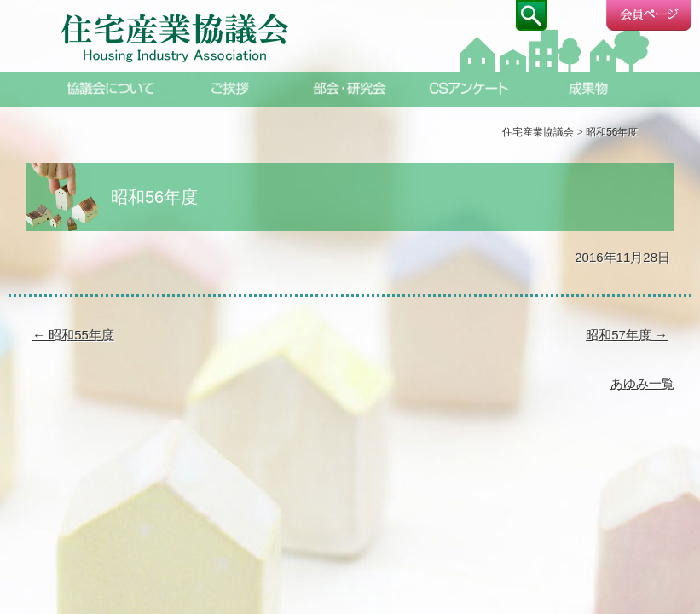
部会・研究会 (350, 88)
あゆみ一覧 (642, 383)
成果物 (589, 88)
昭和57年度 (627, 335)
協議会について (112, 88)
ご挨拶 (231, 88)
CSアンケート (470, 88)
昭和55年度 (73, 335)
